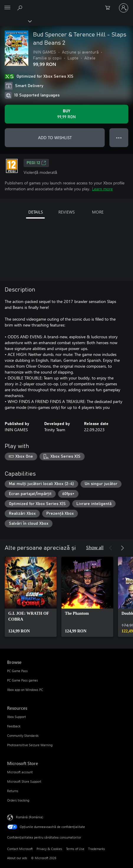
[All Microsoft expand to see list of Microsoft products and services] (7, 8)
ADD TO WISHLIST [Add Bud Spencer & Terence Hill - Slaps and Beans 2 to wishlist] (55, 138)
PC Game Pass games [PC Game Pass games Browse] (23, 680)
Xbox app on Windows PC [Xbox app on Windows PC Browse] (25, 690)
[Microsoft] (66, 4)
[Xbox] (15, 21)
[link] (31, 597)
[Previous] (111, 548)
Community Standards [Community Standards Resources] (23, 735)
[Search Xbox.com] (21, 8)
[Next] (122, 548)
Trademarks (97, 849)
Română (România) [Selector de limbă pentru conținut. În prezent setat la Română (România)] (29, 817)
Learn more (102, 189)
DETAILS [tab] (36, 212)
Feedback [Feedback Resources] (14, 726)
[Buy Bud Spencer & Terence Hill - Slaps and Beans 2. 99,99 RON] (66, 114)
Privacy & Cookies (49, 849)
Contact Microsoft (20, 849)
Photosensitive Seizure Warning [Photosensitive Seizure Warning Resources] (30, 745)
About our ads (17, 858)
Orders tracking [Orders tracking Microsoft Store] (18, 800)
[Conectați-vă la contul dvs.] (124, 8)
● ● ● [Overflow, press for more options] (119, 138)
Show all (95, 547)
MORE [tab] (98, 212)
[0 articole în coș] (109, 8)
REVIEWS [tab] (66, 212)
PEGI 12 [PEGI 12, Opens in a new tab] (36, 163)
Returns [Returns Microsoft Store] (13, 791)
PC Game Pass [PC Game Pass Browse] (17, 671)
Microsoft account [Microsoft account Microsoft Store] (20, 772)
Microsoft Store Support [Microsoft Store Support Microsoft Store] (24, 781)
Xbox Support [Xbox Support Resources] (17, 717)
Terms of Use (75, 849)
